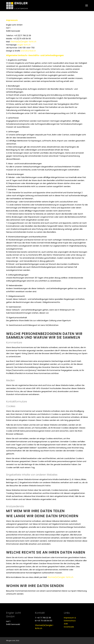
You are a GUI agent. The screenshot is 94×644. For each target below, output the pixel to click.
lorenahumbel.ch (28, 51)
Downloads (69, 627)
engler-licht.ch (24, 45)
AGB (66, 624)
